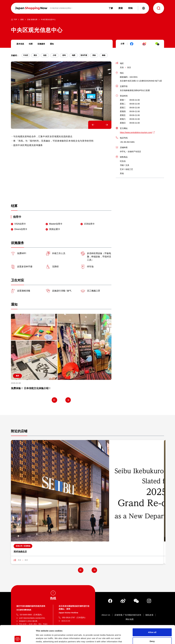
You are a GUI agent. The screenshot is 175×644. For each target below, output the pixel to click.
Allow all (152, 615)
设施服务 (41, 44)
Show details (143, 639)
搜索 (22, 20)
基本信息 (20, 44)
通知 (52, 44)
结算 (31, 44)
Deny (152, 624)
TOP (15, 20)
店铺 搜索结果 (32, 20)
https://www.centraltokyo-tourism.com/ (136, 132)
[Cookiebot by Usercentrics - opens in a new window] (18, 639)
